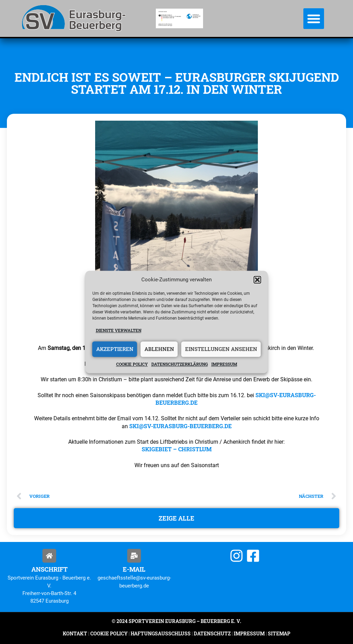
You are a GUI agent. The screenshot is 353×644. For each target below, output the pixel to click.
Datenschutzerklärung (180, 364)
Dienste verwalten (119, 331)
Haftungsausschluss (161, 633)
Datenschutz (212, 633)
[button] (258, 280)
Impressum (224, 364)
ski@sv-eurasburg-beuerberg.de (180, 426)
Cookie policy (132, 364)
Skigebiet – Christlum (177, 449)
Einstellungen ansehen (221, 349)
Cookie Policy (109, 633)
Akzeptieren (115, 349)
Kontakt (75, 633)
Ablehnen (159, 349)
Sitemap (279, 633)
